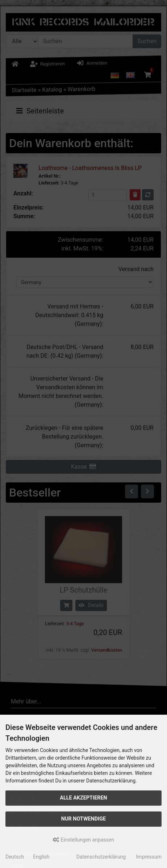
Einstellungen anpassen (83, 840)
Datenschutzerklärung (101, 857)
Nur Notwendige (83, 819)
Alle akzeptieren (83, 798)
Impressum (149, 857)
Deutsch (15, 857)
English (41, 857)
